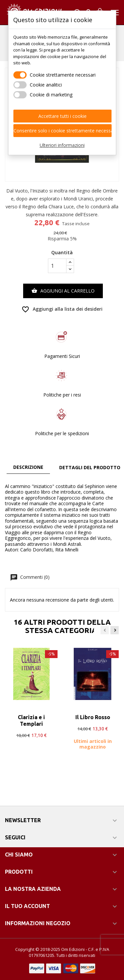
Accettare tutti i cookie (62, 116)
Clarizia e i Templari (31, 720)
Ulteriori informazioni (62, 145)
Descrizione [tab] (28, 467)
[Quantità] (57, 266)
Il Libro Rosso (93, 717)
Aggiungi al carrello (63, 291)
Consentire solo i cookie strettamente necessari (62, 131)
